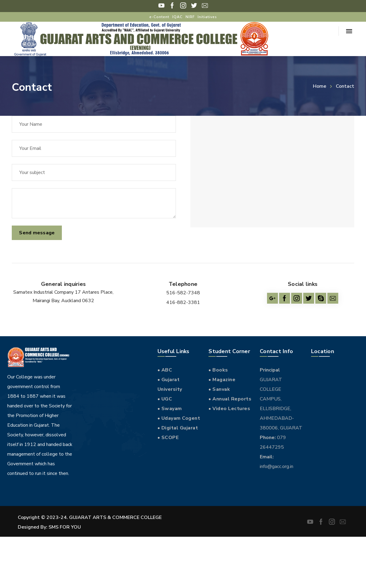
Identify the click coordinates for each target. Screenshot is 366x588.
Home (320, 86)
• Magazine (222, 380)
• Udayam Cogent (179, 418)
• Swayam (170, 409)
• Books (218, 370)
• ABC (165, 370)
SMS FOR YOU (65, 527)
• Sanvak (219, 389)
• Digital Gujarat (178, 428)
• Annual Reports (230, 399)
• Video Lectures (229, 409)
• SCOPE (168, 438)
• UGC (165, 399)
